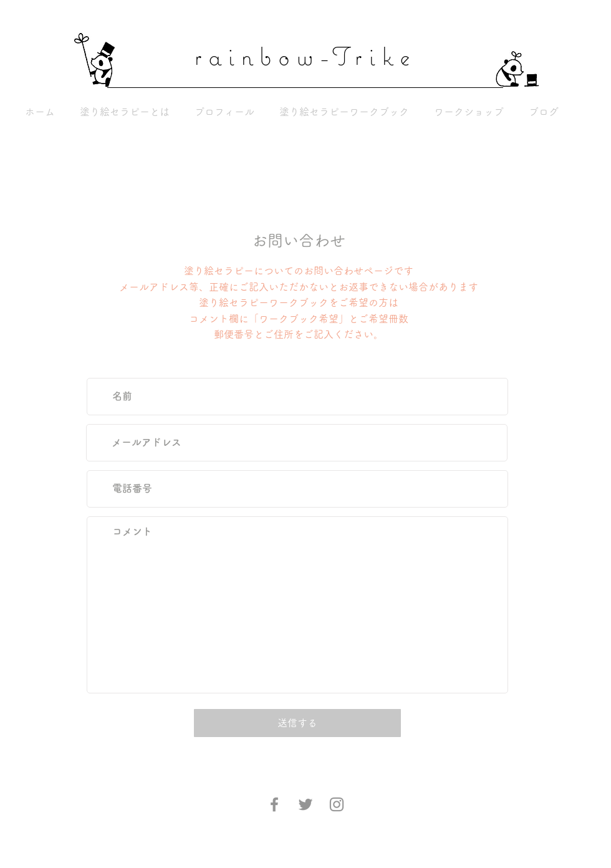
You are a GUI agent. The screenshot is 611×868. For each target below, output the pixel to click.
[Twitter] (305, 804)
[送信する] (297, 723)
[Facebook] (274, 804)
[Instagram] (337, 804)
